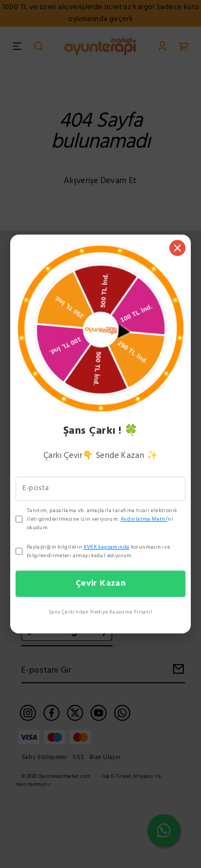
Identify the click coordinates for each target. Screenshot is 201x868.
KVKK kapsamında (107, 547)
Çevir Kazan (100, 583)
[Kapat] (177, 248)
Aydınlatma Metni (144, 519)
